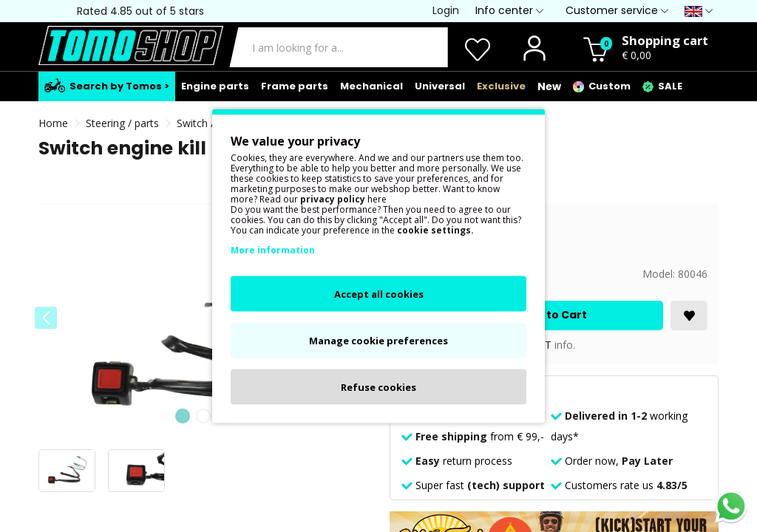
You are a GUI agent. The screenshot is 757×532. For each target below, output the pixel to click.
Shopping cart (665, 40)
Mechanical (371, 86)
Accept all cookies (379, 294)
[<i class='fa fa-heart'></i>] (689, 316)
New (549, 86)
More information (273, 250)
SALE (662, 86)
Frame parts (295, 86)
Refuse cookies (378, 387)
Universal (440, 86)
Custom (602, 86)
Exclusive (501, 86)
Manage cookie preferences (378, 341)
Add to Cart (554, 315)
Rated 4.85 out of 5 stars (140, 11)
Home (53, 123)
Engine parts (215, 86)
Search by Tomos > (107, 86)
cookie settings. (435, 230)
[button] (183, 416)
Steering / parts (122, 123)
